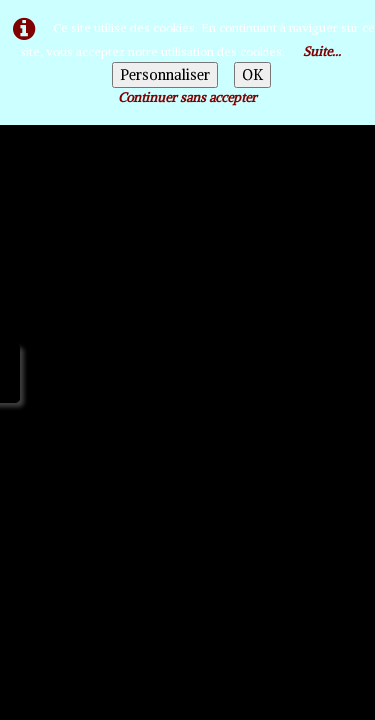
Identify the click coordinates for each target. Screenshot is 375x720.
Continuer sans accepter (187, 97)
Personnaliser (165, 75)
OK (252, 75)
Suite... (322, 51)
